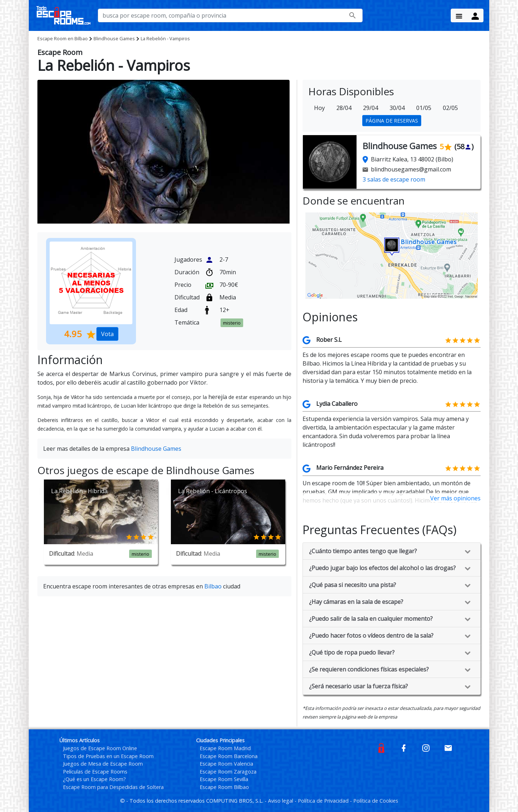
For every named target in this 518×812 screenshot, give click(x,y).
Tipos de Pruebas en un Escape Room (108, 756)
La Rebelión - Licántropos (213, 491)
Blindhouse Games (114, 38)
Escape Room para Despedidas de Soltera (113, 787)
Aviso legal (281, 801)
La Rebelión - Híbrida (79, 491)
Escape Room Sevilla (224, 779)
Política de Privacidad (324, 801)
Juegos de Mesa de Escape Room (103, 764)
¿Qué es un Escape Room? (94, 779)
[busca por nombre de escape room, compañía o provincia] (230, 15)
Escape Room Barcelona (229, 756)
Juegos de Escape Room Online (100, 748)
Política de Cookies (376, 801)
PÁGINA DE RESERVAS (392, 121)
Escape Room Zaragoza (228, 772)
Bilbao (63, 38)
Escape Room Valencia (226, 764)
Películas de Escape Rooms (95, 772)
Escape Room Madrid (225, 748)
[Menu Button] (459, 15)
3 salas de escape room (394, 179)
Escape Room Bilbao (224, 787)
